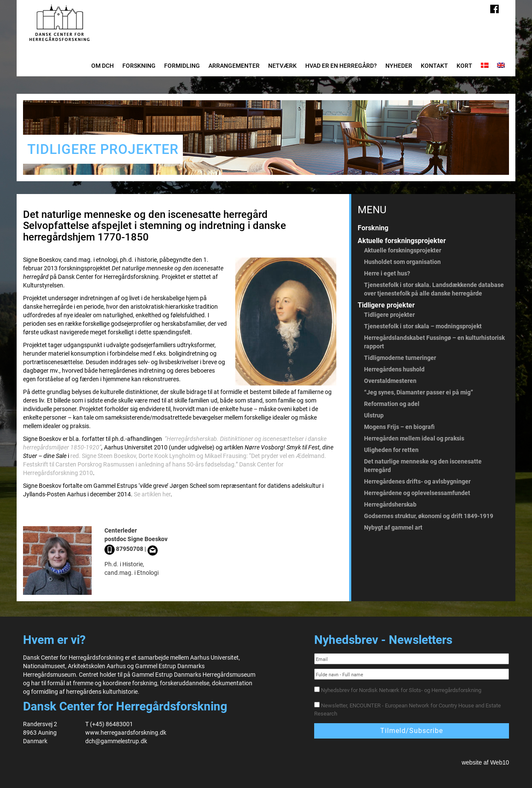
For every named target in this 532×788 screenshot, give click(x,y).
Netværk (282, 66)
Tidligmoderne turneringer (400, 358)
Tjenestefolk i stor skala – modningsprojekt (423, 326)
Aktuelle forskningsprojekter (402, 241)
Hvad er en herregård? (341, 66)
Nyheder (399, 66)
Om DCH (103, 66)
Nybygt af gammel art (393, 527)
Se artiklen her (152, 494)
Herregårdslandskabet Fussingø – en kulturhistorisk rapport (434, 342)
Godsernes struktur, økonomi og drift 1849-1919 (429, 516)
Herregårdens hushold (394, 369)
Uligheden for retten (391, 450)
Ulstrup (374, 415)
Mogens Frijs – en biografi (399, 427)
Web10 (500, 762)
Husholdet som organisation (402, 262)
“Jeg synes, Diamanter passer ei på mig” (419, 392)
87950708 (124, 549)
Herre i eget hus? (387, 273)
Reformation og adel (392, 404)
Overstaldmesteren (390, 381)
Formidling (182, 66)
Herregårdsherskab (390, 504)
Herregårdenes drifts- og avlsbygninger (417, 481)
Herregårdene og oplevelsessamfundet (417, 493)
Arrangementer (234, 66)
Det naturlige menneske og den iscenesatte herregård (423, 466)
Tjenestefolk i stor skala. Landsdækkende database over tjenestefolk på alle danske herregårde (434, 289)
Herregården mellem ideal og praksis (414, 438)
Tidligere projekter (386, 305)
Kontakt (434, 66)
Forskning (139, 66)
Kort (464, 66)
